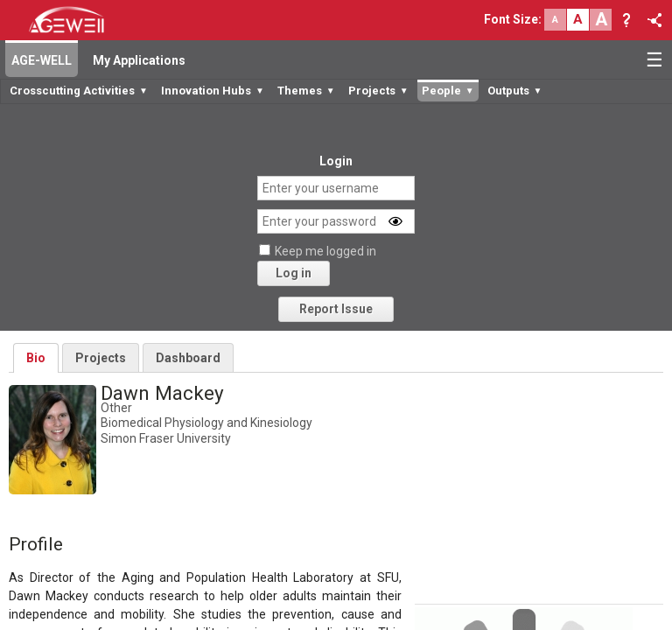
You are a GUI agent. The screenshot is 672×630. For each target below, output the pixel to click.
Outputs (515, 91)
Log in (294, 273)
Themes (306, 91)
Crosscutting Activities (79, 91)
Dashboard (188, 358)
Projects (378, 91)
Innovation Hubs (213, 91)
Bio (36, 358)
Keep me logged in (325, 251)
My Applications (139, 60)
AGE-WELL (42, 60)
